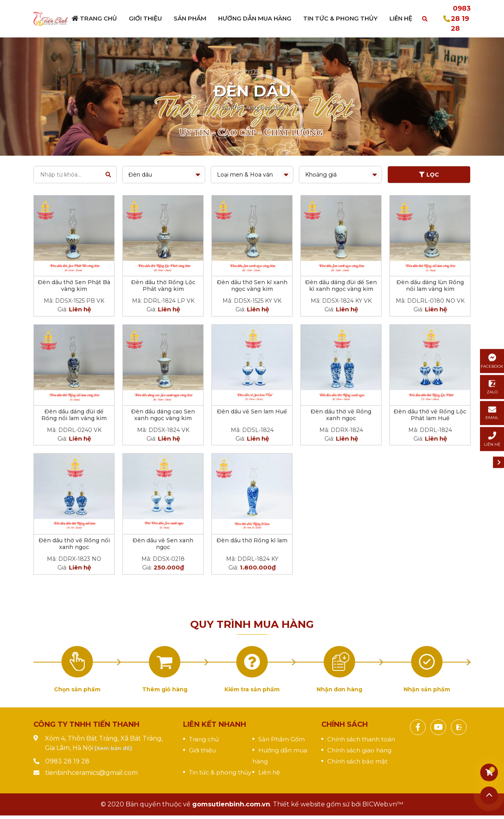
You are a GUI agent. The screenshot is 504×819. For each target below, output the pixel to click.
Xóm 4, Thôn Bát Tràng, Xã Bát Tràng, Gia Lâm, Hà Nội (104, 743)
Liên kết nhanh (215, 724)
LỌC (429, 175)
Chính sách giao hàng (359, 750)
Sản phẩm (190, 18)
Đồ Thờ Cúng (240, 107)
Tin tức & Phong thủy (340, 18)
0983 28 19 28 (461, 18)
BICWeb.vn (380, 804)
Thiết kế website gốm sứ (311, 804)
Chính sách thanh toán (361, 739)
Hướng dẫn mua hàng (255, 18)
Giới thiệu (145, 18)
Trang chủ (94, 18)
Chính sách (345, 724)
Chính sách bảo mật (357, 761)
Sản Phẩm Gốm (282, 739)
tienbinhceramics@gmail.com (92, 773)
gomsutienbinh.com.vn (231, 804)
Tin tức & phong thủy (220, 772)
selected (164, 175)
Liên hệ (401, 18)
